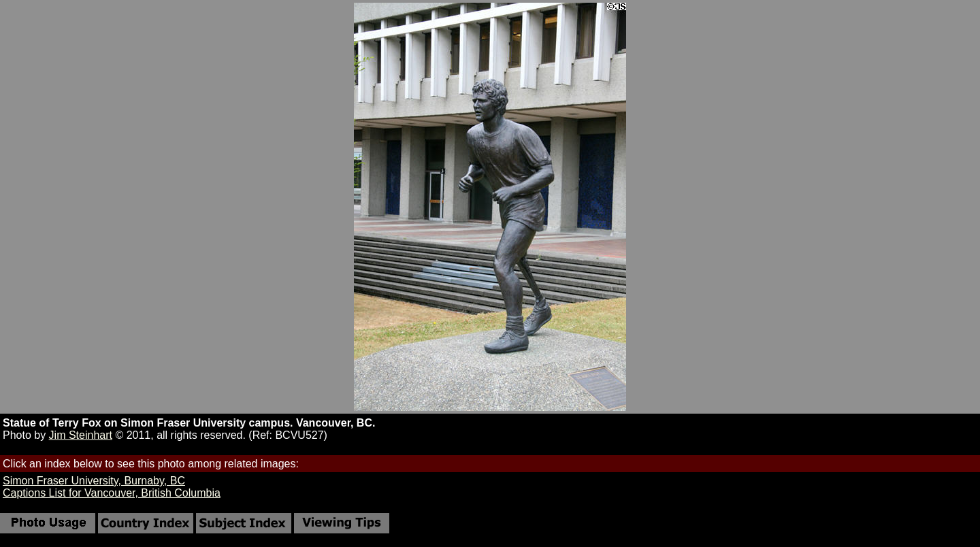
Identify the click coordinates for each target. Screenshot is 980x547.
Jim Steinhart (81, 435)
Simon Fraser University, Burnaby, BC (94, 481)
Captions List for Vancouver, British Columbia (112, 493)
